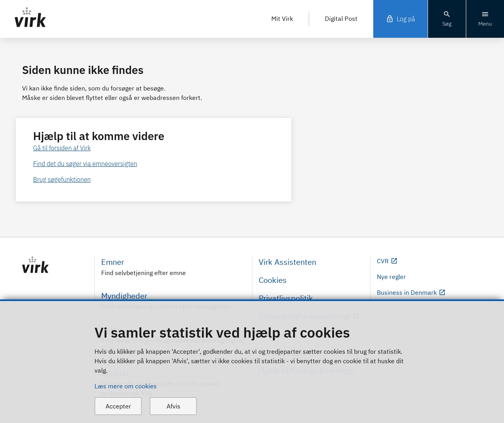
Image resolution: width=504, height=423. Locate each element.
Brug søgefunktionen (62, 179)
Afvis (173, 406)
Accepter (118, 406)
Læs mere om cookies (126, 386)
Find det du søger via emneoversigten (85, 164)
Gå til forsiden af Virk (62, 148)
